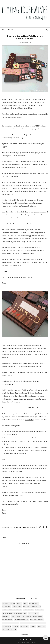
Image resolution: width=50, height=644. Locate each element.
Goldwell (24, 623)
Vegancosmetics (7, 620)
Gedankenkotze (12, 531)
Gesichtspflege (7, 613)
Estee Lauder (39, 610)
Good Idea (6, 630)
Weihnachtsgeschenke (21, 620)
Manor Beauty (33, 623)
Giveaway (16, 626)
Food (39, 626)
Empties (12, 603)
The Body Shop (7, 610)
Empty (25, 603)
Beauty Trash (17, 607)
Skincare (5, 603)
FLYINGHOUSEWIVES (23, 643)
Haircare (26, 607)
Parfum (16, 623)
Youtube (14, 630)
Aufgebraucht (34, 603)
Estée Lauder (25, 626)
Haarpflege (6, 617)
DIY (44, 626)
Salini (35, 643)
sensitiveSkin (7, 626)
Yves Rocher (18, 613)
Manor (36, 613)
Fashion (28, 617)
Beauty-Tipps (16, 617)
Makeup (20, 531)
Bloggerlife (18, 610)
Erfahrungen (7, 607)
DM (23, 617)
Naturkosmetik (28, 610)
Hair (25, 613)
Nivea (30, 613)
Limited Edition (7, 623)
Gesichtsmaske (37, 617)
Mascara (43, 623)
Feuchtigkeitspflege (37, 620)
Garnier (33, 626)
